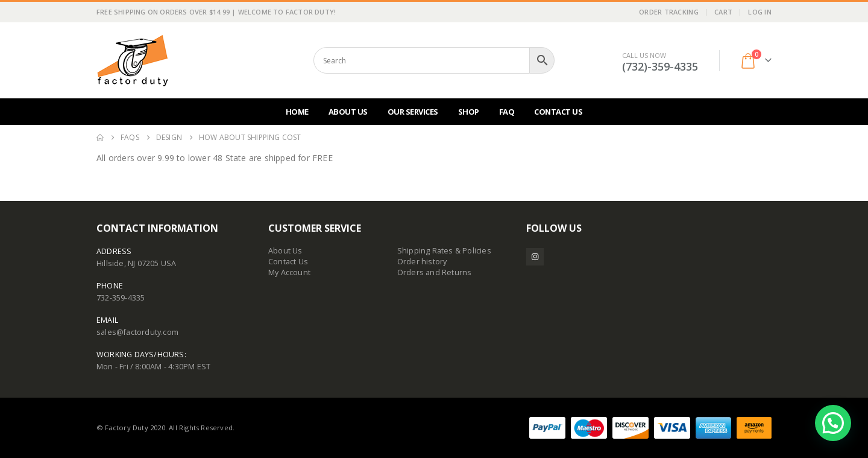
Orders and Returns (435, 272)
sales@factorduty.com (137, 332)
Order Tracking (669, 12)
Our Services (413, 112)
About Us (348, 112)
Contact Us (558, 112)
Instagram (535, 257)
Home (297, 112)
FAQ (507, 112)
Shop (469, 112)
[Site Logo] (133, 60)
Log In (760, 12)
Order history (422, 262)
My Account (289, 272)
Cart (723, 12)
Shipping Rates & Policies (444, 251)
